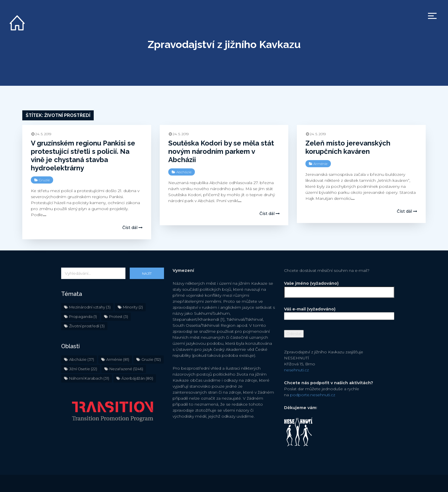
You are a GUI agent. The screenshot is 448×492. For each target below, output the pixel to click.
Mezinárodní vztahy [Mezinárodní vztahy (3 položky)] (90, 307)
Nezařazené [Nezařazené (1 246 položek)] (126, 369)
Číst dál (132, 228)
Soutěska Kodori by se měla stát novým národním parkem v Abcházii (221, 151)
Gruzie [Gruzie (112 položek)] (151, 359)
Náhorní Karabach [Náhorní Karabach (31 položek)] (89, 378)
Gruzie (44, 180)
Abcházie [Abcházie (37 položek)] (82, 359)
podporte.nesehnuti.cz (313, 395)
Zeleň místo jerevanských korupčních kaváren (348, 147)
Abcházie (184, 172)
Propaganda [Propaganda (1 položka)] (83, 316)
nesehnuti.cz (296, 370)
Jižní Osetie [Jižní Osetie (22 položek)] (83, 369)
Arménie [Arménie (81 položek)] (118, 359)
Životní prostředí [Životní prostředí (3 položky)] (87, 326)
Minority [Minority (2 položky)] (133, 307)
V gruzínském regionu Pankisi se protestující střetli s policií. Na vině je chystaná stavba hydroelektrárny (83, 155)
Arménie (320, 164)
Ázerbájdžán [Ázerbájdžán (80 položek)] (137, 378)
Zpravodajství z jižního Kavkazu (224, 44)
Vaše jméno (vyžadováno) (335, 288)
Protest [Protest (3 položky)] (119, 316)
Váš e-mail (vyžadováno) (335, 312)
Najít (147, 273)
